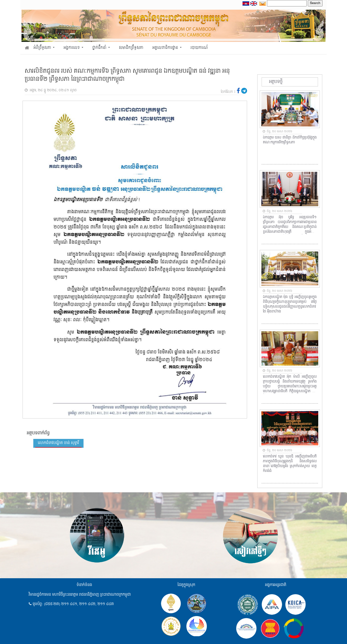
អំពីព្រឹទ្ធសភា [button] (43, 48)
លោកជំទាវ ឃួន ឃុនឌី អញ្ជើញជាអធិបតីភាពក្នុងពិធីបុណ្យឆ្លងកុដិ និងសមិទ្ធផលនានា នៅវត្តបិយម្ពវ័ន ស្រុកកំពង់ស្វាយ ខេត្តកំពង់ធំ (290, 464)
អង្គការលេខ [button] (72, 48)
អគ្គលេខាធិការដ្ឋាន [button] (166, 48)
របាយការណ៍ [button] (199, 48)
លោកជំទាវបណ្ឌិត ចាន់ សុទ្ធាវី (58, 443)
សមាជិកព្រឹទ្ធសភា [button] (131, 48)
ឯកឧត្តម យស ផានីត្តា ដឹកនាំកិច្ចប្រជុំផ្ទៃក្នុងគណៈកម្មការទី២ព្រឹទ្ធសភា (290, 140)
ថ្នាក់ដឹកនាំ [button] (100, 48)
